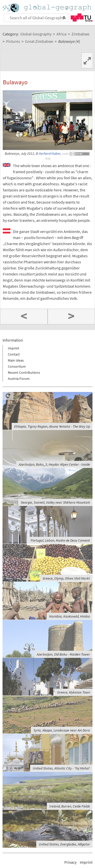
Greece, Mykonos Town (74, 692)
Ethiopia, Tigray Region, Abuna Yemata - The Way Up (52, 426)
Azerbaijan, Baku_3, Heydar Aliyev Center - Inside (54, 464)
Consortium (17, 366)
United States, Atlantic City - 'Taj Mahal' (61, 768)
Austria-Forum (19, 379)
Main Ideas (16, 360)
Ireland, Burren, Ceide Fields (70, 806)
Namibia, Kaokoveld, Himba (70, 616)
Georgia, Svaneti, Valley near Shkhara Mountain (55, 502)
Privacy (70, 862)
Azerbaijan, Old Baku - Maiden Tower (63, 654)
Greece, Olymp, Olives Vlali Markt (66, 578)
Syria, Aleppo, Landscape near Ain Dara (62, 730)
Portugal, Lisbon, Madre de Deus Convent (60, 540)
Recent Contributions (24, 372)
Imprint (14, 348)
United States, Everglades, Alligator (64, 844)
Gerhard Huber (50, 154)
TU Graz (82, 17)
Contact (14, 354)
